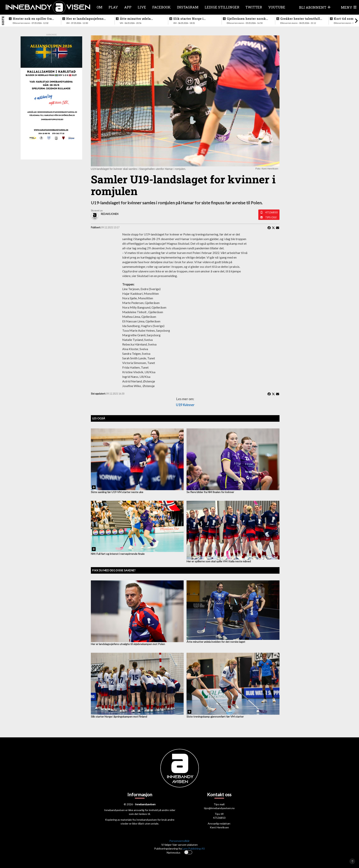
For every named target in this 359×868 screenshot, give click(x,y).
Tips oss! (271, 217)
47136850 (271, 212)
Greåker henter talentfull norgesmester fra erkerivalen (300, 19)
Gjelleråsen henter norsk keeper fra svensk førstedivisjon (246, 19)
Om (100, 7)
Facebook (162, 7)
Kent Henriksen (219, 827)
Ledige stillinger (222, 7)
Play (113, 7)
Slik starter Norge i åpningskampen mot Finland (190, 19)
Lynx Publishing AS (194, 848)
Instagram (188, 7)
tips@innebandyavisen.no (219, 808)
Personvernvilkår (179, 841)
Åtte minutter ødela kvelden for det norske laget (138, 19)
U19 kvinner (185, 405)
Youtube (277, 7)
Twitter (254, 7)
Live (142, 7)
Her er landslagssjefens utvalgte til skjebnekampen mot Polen (87, 19)
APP (128, 7)
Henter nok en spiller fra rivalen (32, 19)
